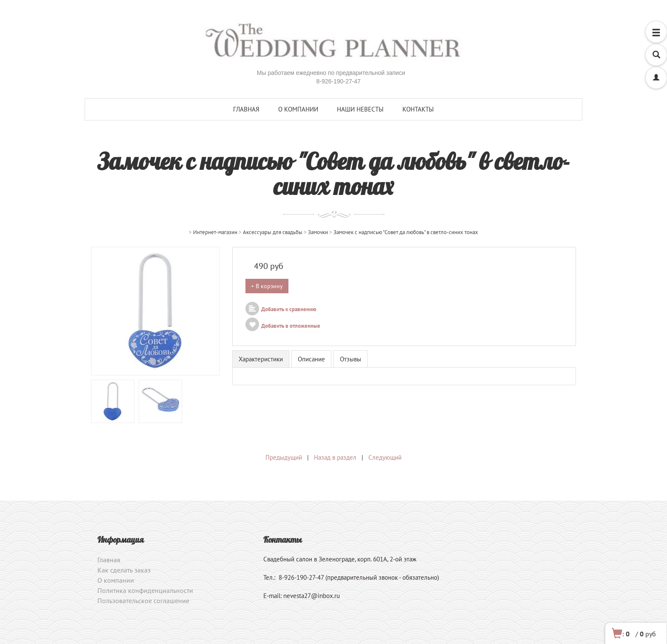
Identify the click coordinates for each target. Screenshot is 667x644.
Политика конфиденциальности (145, 590)
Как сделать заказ (124, 570)
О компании (298, 109)
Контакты (418, 109)
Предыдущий (284, 457)
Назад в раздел (335, 457)
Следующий (385, 457)
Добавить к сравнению (281, 309)
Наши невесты (360, 109)
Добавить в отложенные (283, 326)
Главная (246, 109)
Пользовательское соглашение (143, 601)
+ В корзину (267, 286)
